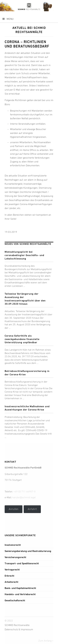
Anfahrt (32, 509)
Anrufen (14, 509)
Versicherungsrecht (15, 557)
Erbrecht (9, 576)
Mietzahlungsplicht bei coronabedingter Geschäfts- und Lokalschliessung (24, 255)
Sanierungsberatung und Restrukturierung (28, 551)
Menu (8, 19)
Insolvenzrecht (13, 545)
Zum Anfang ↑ (46, 641)
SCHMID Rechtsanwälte (17, 625)
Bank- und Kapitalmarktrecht (20, 588)
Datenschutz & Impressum (19, 629)
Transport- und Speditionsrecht (22, 563)
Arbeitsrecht (11, 582)
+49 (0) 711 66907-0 (25, 491)
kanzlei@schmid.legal (24, 497)
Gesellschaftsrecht (15, 600)
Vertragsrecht (12, 570)
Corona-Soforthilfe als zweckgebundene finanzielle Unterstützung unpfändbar (22, 339)
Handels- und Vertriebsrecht (20, 594)
